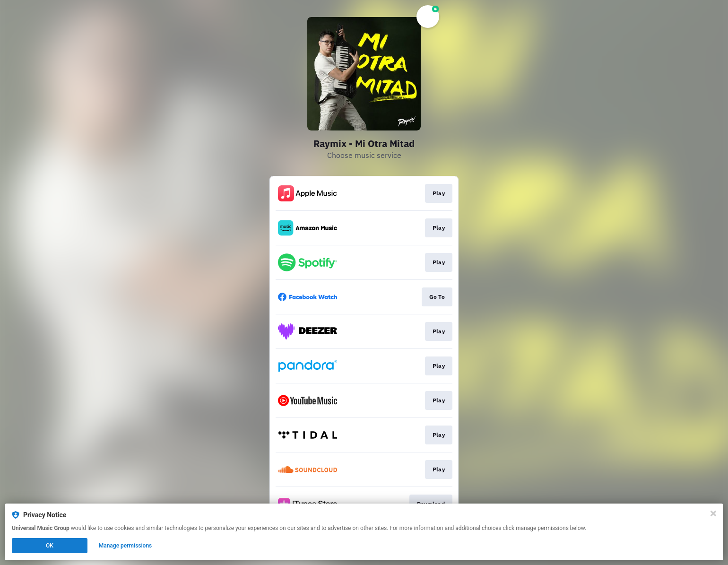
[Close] (713, 513)
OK (50, 546)
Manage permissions (126, 546)
